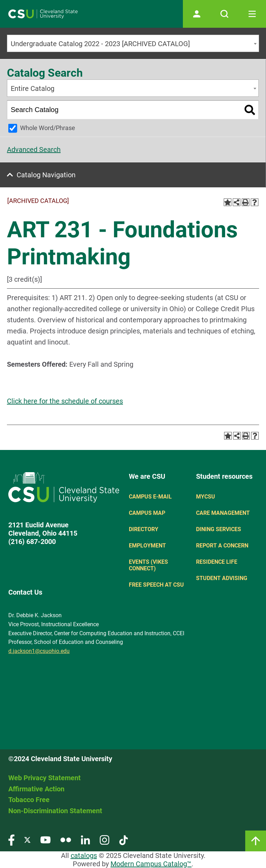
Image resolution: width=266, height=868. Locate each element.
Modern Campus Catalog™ (151, 864)
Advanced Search (34, 150)
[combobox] (133, 43)
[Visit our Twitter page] (27, 840)
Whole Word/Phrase (48, 128)
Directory (144, 529)
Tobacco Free (29, 800)
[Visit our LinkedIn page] (85, 840)
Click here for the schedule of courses (65, 401)
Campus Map (147, 513)
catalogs (84, 856)
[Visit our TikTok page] (123, 840)
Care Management (223, 513)
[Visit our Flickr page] (66, 840)
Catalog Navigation (46, 175)
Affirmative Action (36, 789)
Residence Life (217, 562)
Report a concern (222, 546)
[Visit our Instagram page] (105, 840)
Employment (147, 546)
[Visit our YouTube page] (45, 840)
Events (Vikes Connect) (148, 565)
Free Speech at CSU (156, 585)
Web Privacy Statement (45, 778)
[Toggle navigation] (252, 14)
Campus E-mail (150, 497)
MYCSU (206, 497)
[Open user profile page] (197, 14)
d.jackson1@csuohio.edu (39, 651)
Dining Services (219, 529)
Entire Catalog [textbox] (33, 88)
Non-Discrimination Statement (55, 811)
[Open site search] (224, 14)
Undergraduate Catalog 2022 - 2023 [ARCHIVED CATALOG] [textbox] (100, 44)
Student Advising (222, 578)
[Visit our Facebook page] (11, 840)
